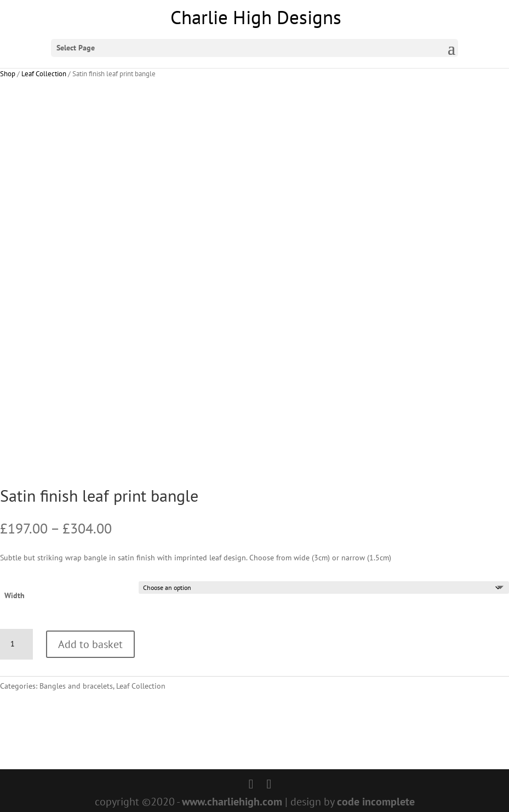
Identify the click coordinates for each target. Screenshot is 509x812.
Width (15, 595)
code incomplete (376, 802)
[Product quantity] (16, 644)
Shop (8, 74)
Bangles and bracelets (76, 686)
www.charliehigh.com (232, 802)
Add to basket (90, 644)
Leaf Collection (44, 74)
